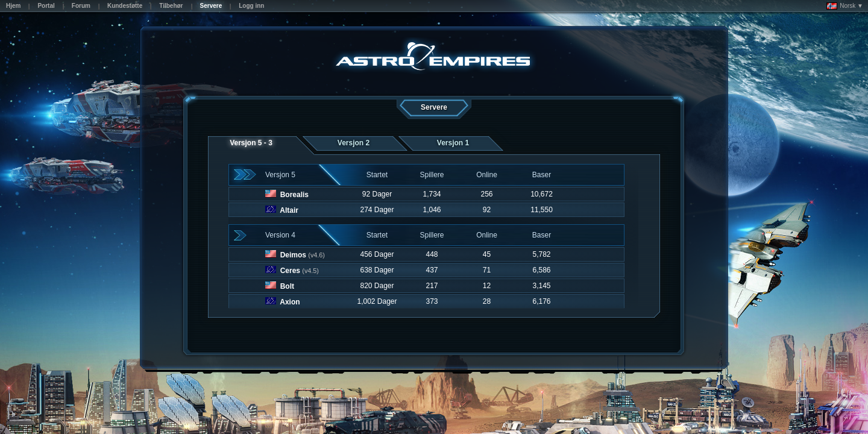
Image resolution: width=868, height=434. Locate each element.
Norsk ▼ (845, 6)
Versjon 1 (453, 143)
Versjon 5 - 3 (251, 143)
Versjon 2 (354, 143)
